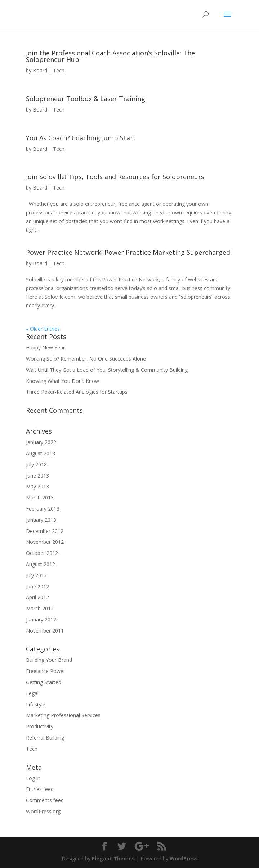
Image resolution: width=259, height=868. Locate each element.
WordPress (184, 858)
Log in (33, 778)
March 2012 (40, 608)
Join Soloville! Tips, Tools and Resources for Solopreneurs (115, 177)
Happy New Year (45, 347)
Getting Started (44, 682)
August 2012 (41, 564)
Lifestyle (36, 704)
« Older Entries (43, 329)
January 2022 (41, 442)
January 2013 (41, 520)
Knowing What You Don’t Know (62, 381)
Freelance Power (46, 671)
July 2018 (36, 464)
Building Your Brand (49, 660)
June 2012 (37, 586)
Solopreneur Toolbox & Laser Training (86, 99)
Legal (32, 693)
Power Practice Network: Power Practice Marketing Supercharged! (129, 252)
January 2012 (41, 620)
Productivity (40, 726)
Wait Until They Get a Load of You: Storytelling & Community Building (107, 370)
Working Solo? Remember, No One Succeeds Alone (86, 359)
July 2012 (36, 575)
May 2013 (37, 486)
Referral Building (45, 738)
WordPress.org (43, 811)
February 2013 (43, 509)
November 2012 (45, 542)
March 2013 (40, 498)
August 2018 (41, 453)
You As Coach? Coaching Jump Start (81, 138)
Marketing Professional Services (63, 715)
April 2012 (37, 597)
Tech (59, 70)
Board (40, 70)
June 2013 (37, 476)
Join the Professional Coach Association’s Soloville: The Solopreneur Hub (110, 56)
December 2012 (45, 531)
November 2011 (45, 631)
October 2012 (42, 553)
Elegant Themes (113, 858)
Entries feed (40, 789)
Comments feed (45, 800)
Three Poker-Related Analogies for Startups (77, 392)
